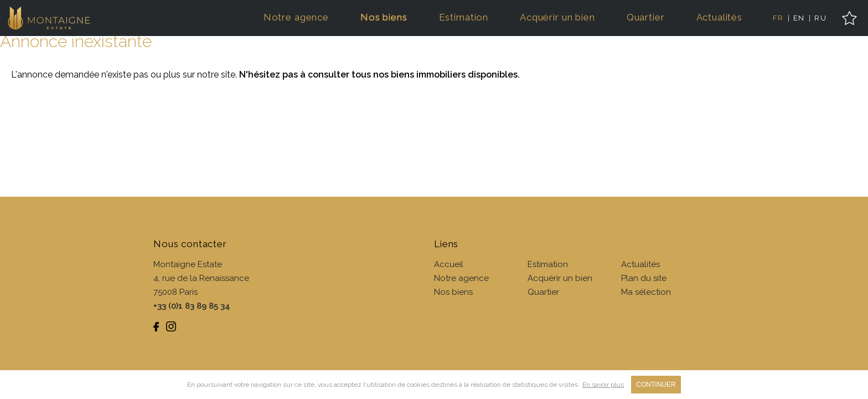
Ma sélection (646, 292)
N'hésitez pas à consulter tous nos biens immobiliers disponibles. (379, 75)
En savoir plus (603, 385)
